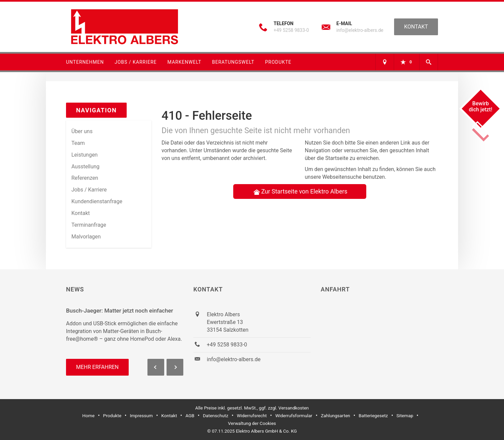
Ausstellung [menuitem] (85, 167)
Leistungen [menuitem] (84, 155)
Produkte (278, 62)
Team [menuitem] (78, 143)
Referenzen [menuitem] (85, 178)
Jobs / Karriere (136, 62)
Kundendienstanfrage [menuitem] (97, 201)
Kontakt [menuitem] (81, 213)
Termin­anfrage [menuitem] (89, 225)
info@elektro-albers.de (360, 30)
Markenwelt (184, 62)
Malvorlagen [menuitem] (86, 237)
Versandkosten (294, 408)
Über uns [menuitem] (82, 131)
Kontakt (416, 27)
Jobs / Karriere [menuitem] (89, 190)
